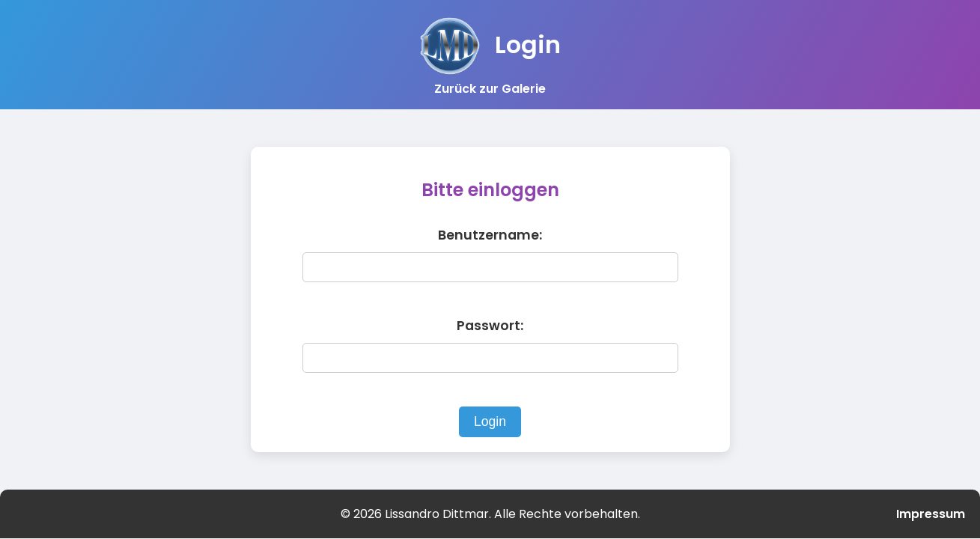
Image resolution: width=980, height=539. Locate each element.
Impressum (931, 514)
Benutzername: (490, 235)
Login (490, 421)
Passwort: (490, 326)
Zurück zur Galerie (490, 89)
